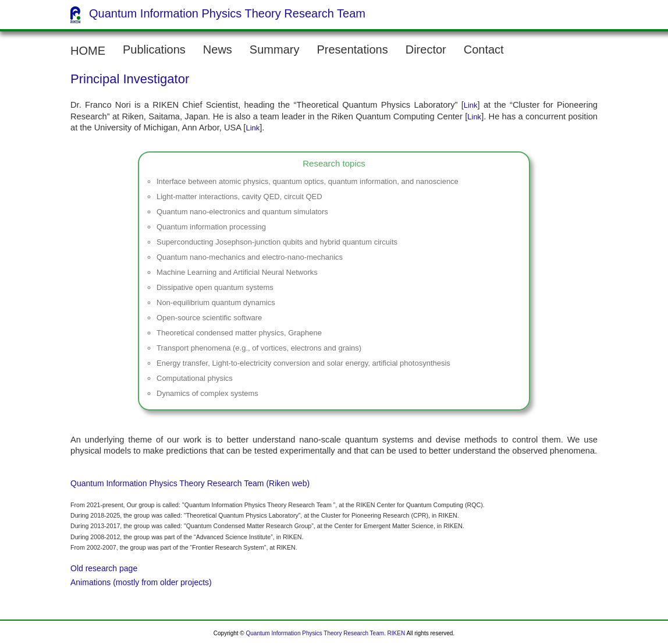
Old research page (104, 568)
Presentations (352, 49)
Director (426, 49)
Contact (484, 49)
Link (471, 105)
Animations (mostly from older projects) (141, 582)
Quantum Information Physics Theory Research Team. (316, 633)
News (218, 49)
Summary (275, 49)
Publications (154, 49)
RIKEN (397, 633)
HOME (88, 51)
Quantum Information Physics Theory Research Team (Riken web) (190, 483)
